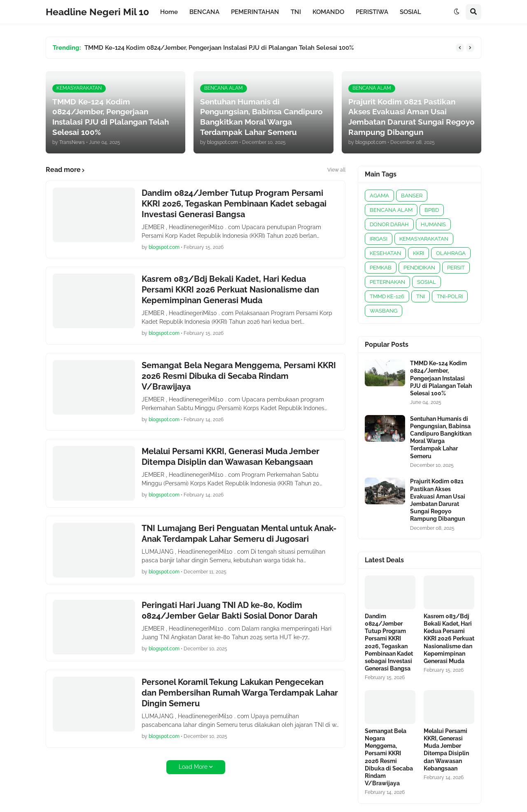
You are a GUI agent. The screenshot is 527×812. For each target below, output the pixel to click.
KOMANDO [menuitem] (328, 12)
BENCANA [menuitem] (204, 12)
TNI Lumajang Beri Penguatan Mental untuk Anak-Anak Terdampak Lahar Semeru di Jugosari (239, 534)
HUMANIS (433, 224)
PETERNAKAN (387, 282)
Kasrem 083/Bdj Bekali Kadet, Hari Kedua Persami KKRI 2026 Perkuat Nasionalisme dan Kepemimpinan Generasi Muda (230, 290)
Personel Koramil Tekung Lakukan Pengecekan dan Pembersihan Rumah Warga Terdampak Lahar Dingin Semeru (240, 693)
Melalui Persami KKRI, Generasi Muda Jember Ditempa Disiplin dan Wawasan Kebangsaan (231, 457)
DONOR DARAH (389, 224)
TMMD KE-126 (387, 296)
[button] (457, 12)
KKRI (419, 253)
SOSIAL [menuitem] (410, 12)
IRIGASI (379, 239)
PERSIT (456, 268)
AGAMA (379, 196)
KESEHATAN (385, 253)
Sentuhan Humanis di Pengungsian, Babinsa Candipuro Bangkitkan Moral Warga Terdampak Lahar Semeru (441, 437)
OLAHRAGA (451, 253)
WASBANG (384, 311)
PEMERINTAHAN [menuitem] (255, 12)
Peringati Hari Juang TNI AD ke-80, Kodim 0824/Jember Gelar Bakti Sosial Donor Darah (230, 610)
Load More (193, 767)
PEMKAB (381, 268)
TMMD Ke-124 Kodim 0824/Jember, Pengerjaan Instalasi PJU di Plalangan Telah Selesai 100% (219, 48)
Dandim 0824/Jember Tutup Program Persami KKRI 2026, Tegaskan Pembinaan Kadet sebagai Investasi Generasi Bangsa (234, 204)
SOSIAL (427, 282)
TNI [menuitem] (296, 12)
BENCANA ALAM (391, 210)
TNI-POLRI (450, 296)
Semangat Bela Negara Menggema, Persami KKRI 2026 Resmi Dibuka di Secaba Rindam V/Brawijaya (239, 376)
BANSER (412, 196)
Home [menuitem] (169, 12)
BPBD (432, 210)
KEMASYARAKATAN (424, 239)
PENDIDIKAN (419, 268)
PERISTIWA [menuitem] (372, 12)
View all (336, 170)
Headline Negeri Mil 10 (97, 12)
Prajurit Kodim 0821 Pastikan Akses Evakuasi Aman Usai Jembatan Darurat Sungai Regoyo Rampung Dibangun (438, 500)
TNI (421, 296)
